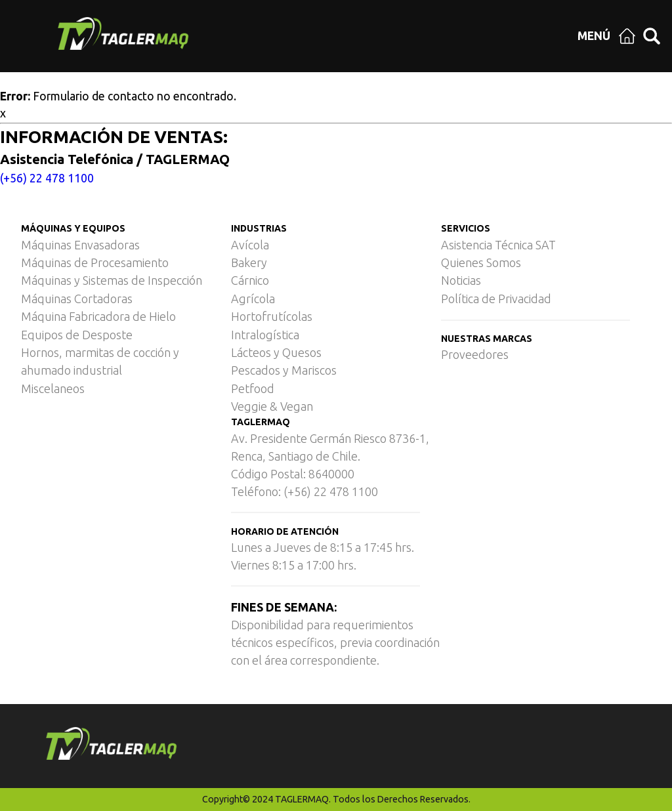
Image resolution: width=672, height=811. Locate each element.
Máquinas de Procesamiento (95, 262)
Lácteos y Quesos (276, 352)
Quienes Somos (481, 262)
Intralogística (265, 335)
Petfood (253, 388)
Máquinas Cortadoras (77, 299)
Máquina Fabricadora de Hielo (98, 316)
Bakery (249, 262)
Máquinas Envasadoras (80, 245)
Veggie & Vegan (272, 406)
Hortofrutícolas (272, 316)
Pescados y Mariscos (284, 370)
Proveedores (475, 354)
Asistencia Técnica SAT (498, 245)
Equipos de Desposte (77, 335)
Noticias (461, 280)
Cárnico (250, 280)
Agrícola (253, 299)
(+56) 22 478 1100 (47, 178)
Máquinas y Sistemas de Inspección (112, 280)
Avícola (250, 245)
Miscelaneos (53, 388)
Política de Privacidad (496, 299)
